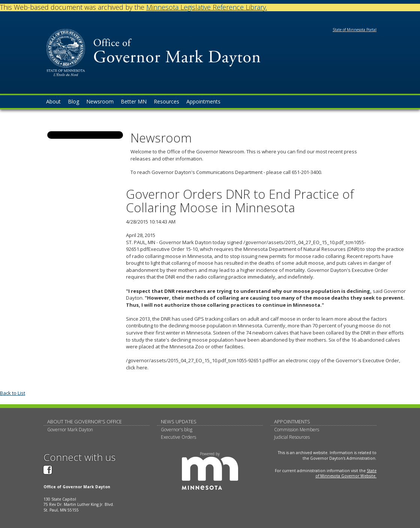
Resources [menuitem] (166, 101)
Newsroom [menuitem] (100, 101)
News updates (179, 421)
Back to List (13, 393)
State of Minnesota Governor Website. (346, 473)
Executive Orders (178, 437)
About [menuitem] (53, 101)
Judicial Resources (292, 437)
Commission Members (297, 430)
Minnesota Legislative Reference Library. (207, 7)
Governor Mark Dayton (70, 430)
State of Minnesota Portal (355, 30)
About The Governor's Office (85, 421)
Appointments (292, 421)
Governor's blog (177, 430)
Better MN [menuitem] (134, 101)
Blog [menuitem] (73, 101)
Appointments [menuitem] (203, 101)
